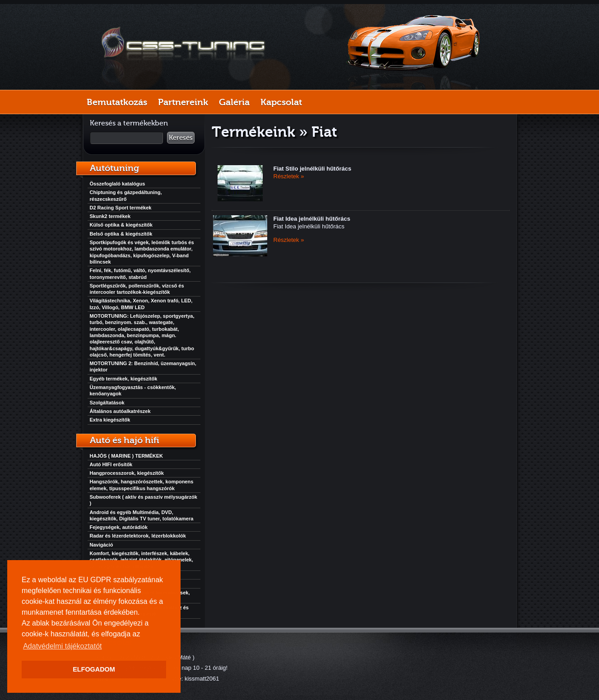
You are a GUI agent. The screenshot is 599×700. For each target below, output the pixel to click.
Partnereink (183, 102)
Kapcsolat (281, 102)
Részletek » (289, 176)
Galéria (234, 102)
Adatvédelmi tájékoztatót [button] (62, 646)
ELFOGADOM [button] (94, 669)
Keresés (181, 138)
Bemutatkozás (117, 102)
